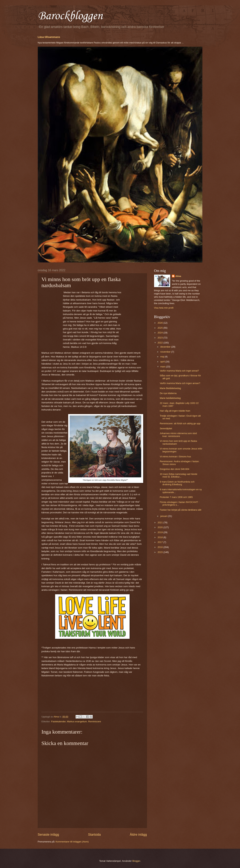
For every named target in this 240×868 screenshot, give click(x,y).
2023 (160, 338)
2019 (160, 532)
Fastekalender (58, 721)
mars (163, 367)
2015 (160, 552)
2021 (160, 522)
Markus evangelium (77, 721)
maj (163, 357)
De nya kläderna (168, 393)
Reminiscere (95, 721)
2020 (160, 527)
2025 (160, 328)
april (163, 362)
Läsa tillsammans (49, 37)
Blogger (136, 861)
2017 (160, 542)
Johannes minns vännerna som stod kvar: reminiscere (178, 435)
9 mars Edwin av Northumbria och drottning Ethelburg (177, 483)
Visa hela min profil (164, 308)
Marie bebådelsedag (170, 398)
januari (164, 516)
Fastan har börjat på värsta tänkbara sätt (181, 510)
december (166, 347)
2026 (160, 323)
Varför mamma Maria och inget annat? (179, 371)
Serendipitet (166, 428)
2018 (160, 537)
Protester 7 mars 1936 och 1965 (176, 497)
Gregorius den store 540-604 (175, 469)
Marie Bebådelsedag (170, 388)
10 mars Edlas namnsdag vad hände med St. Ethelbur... (179, 475)
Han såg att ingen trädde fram (175, 411)
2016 (160, 547)
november (166, 352)
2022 (160, 343)
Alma (178, 276)
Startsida (94, 835)
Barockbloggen (70, 16)
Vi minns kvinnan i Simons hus (175, 457)
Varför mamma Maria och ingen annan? (180, 383)
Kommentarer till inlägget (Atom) (72, 842)
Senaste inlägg (48, 835)
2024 (160, 333)
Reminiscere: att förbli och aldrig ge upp (180, 423)
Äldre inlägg (138, 835)
